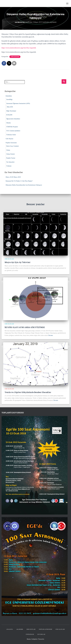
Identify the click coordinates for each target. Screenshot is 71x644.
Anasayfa (10, 629)
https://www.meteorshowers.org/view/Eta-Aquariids (19, 48)
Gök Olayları (15, 57)
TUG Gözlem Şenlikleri (13, 131)
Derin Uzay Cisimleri (13, 146)
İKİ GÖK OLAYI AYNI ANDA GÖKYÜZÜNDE (25, 327)
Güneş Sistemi (10, 154)
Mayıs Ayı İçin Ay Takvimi (17, 262)
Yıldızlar (9, 166)
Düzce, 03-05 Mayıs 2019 (13, 177)
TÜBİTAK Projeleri (12, 127)
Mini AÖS (10, 107)
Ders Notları (31, 629)
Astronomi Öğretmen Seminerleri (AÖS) (18, 103)
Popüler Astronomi (11, 143)
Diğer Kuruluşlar (11, 111)
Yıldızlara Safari (11, 135)
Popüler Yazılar (11, 158)
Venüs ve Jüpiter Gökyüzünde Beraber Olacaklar (28, 392)
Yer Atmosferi (10, 162)
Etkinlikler (9, 96)
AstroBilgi (9, 99)
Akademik (20, 629)
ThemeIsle (41, 639)
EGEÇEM (9, 115)
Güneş (8, 150)
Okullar (9, 123)
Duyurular (41, 634)
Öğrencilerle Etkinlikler (13, 119)
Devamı (51, 335)
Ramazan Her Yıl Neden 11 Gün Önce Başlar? (19, 181)
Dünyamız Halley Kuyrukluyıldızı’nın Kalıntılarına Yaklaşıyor (24, 185)
